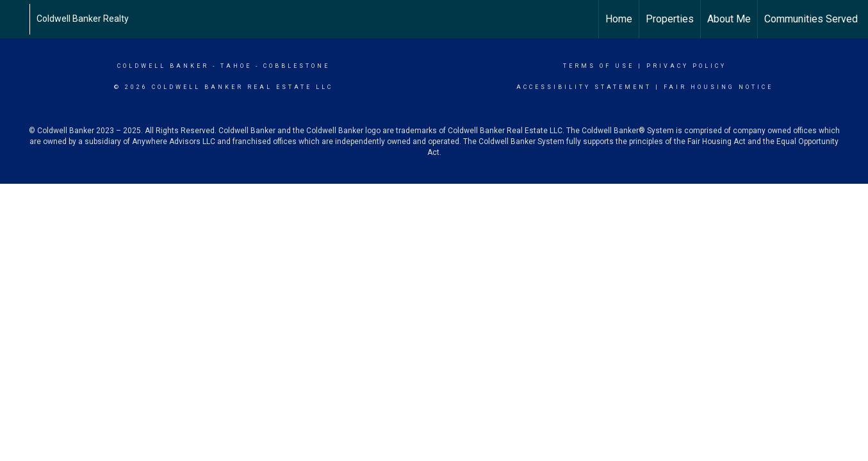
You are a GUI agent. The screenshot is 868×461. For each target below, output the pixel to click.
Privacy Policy (686, 66)
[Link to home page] (16, 19)
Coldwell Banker (163, 66)
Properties (670, 19)
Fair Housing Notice (718, 87)
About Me (729, 19)
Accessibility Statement (584, 87)
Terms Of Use (599, 66)
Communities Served (811, 19)
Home (619, 19)
